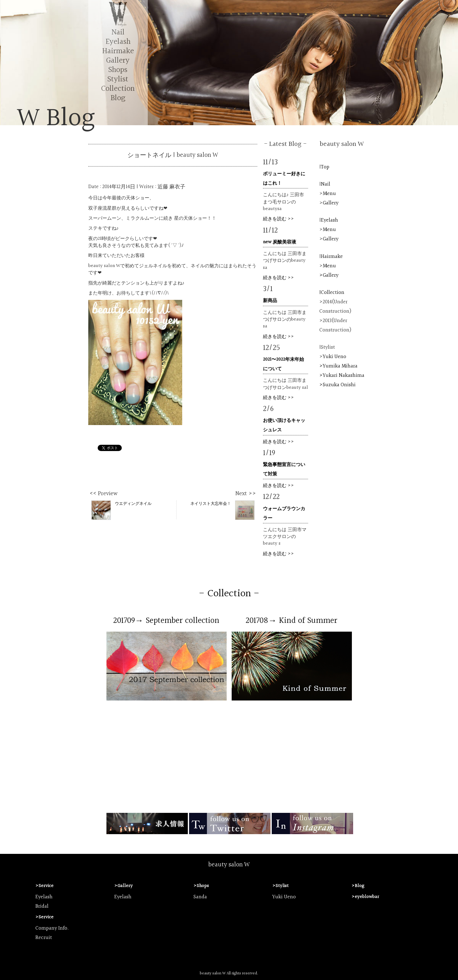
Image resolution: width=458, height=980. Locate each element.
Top (325, 167)
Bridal (42, 906)
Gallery (118, 61)
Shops (118, 70)
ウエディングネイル (121, 510)
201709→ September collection (166, 621)
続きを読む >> (278, 219)
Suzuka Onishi (339, 385)
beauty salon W (229, 865)
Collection (118, 89)
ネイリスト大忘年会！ (222, 510)
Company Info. (52, 928)
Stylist (118, 79)
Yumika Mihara (340, 366)
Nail (118, 32)
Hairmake (118, 51)
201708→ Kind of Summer (292, 621)
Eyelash (118, 42)
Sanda (200, 897)
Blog (118, 98)
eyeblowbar (367, 897)
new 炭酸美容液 (280, 242)
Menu (329, 194)
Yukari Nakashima (344, 376)
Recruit (44, 938)
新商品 (270, 301)
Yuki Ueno (334, 357)
